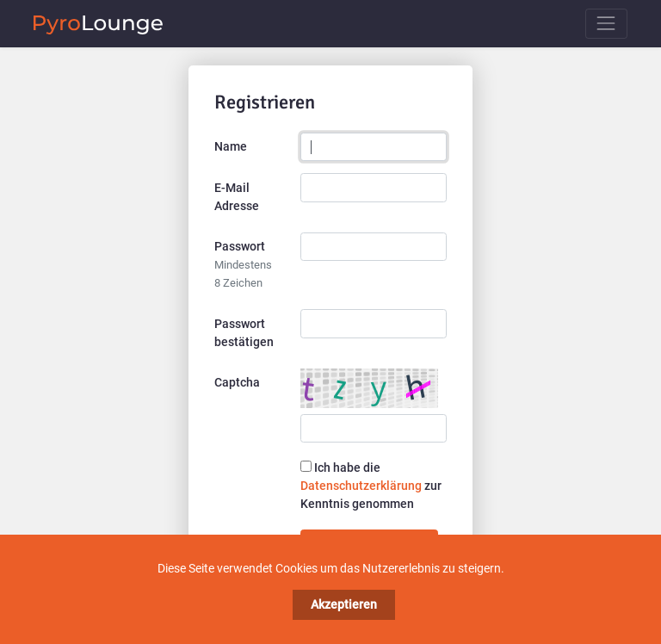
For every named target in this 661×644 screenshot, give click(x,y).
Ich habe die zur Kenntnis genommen (371, 486)
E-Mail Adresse (237, 197)
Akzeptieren (344, 604)
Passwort (243, 264)
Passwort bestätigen (244, 333)
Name (231, 146)
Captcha (237, 382)
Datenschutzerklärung (361, 486)
